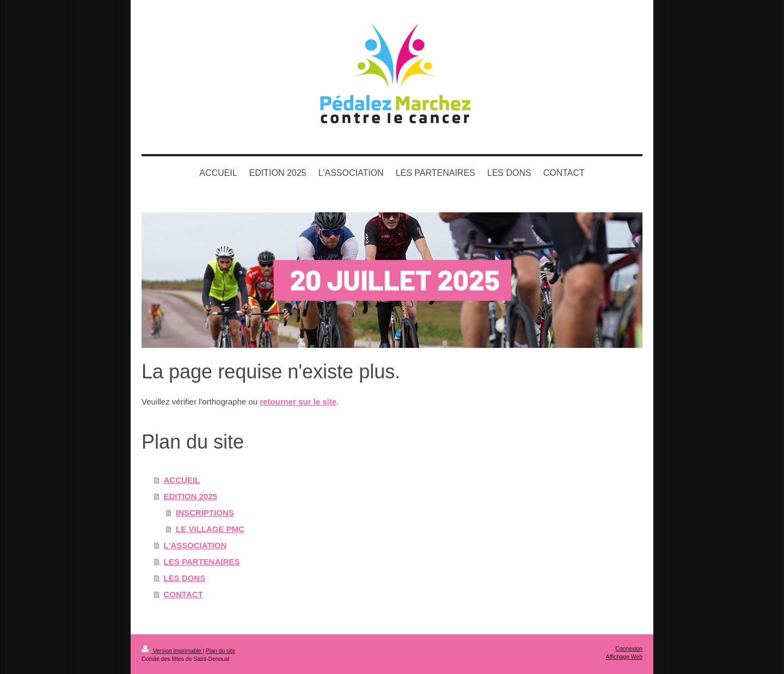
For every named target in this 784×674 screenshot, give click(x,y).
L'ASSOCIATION (195, 545)
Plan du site (220, 651)
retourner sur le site (298, 402)
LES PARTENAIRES (202, 562)
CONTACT (183, 594)
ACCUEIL (182, 480)
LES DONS (185, 578)
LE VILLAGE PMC (210, 529)
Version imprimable (172, 651)
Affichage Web (624, 657)
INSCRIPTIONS (205, 513)
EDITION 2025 (191, 496)
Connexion (629, 649)
